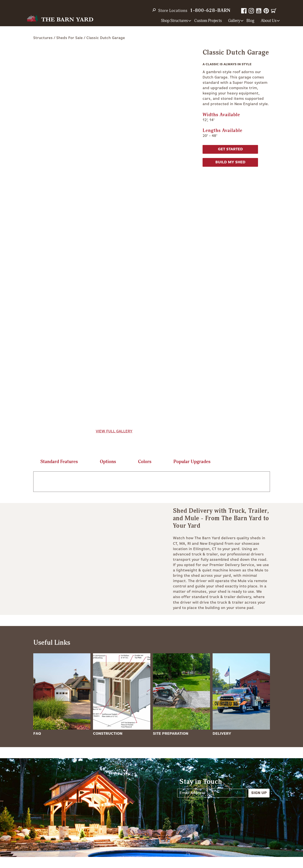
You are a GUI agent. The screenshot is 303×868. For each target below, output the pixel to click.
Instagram (251, 11)
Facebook (244, 11)
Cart (274, 11)
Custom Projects (208, 21)
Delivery (222, 734)
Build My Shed (230, 162)
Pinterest (266, 11)
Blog (250, 21)
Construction (108, 734)
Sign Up (259, 793)
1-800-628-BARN (210, 11)
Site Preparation (171, 734)
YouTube (259, 11)
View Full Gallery (114, 431)
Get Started (230, 149)
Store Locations (173, 11)
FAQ (37, 734)
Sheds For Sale (70, 38)
